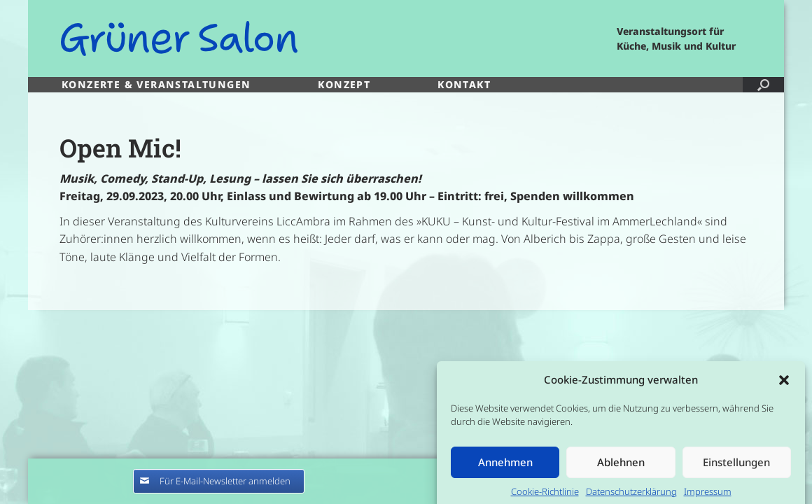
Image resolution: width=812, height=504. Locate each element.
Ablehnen (621, 468)
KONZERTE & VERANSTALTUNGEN (156, 84)
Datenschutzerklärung (631, 498)
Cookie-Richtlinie (545, 498)
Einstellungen (736, 468)
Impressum (708, 498)
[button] (784, 386)
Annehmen (505, 468)
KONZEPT (344, 84)
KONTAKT (464, 84)
